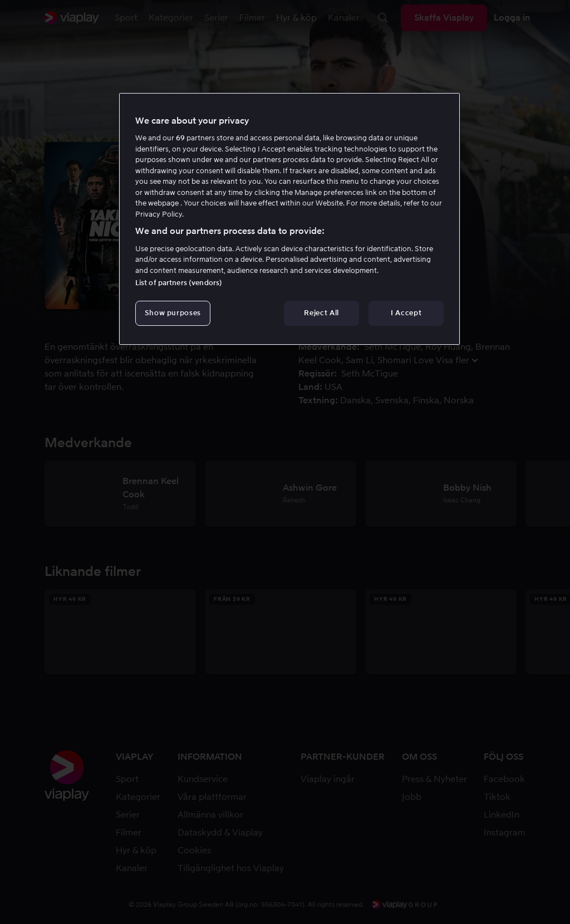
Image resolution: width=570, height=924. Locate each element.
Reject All (321, 313)
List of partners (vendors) (179, 283)
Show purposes (173, 313)
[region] (289, 219)
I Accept (406, 313)
